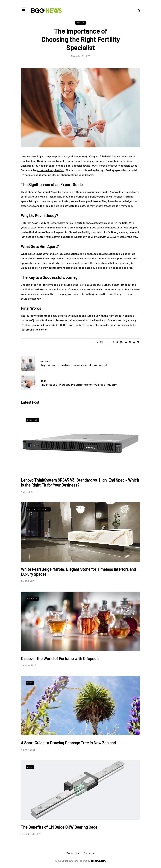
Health (81, 22)
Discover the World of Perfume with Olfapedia (60, 658)
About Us (89, 853)
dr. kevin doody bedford (51, 170)
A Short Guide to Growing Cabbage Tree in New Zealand (68, 743)
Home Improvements (38, 509)
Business (32, 420)
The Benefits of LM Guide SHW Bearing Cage (59, 827)
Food (30, 683)
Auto (30, 767)
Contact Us (73, 853)
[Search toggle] (138, 10)
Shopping (32, 599)
